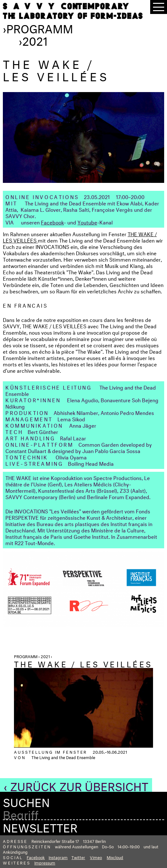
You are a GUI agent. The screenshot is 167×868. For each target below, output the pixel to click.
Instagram (58, 857)
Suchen (26, 801)
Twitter (78, 857)
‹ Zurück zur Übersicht (76, 785)
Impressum (45, 862)
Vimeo (96, 857)
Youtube (87, 222)
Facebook (52, 222)
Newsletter (40, 826)
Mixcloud (115, 857)
